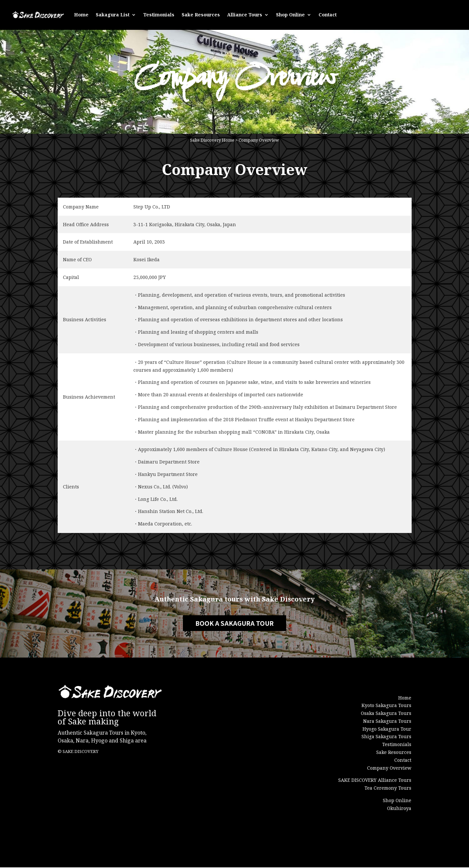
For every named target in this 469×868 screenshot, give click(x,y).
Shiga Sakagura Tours (386, 737)
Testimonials (159, 14)
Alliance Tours (245, 14)
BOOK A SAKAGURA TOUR (235, 624)
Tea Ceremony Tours (388, 789)
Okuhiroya (399, 809)
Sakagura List (113, 14)
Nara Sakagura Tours (387, 722)
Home (81, 14)
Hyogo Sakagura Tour (387, 729)
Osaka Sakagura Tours (386, 714)
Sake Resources (201, 14)
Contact (328, 14)
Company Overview (259, 141)
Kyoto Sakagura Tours (386, 706)
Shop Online (290, 14)
